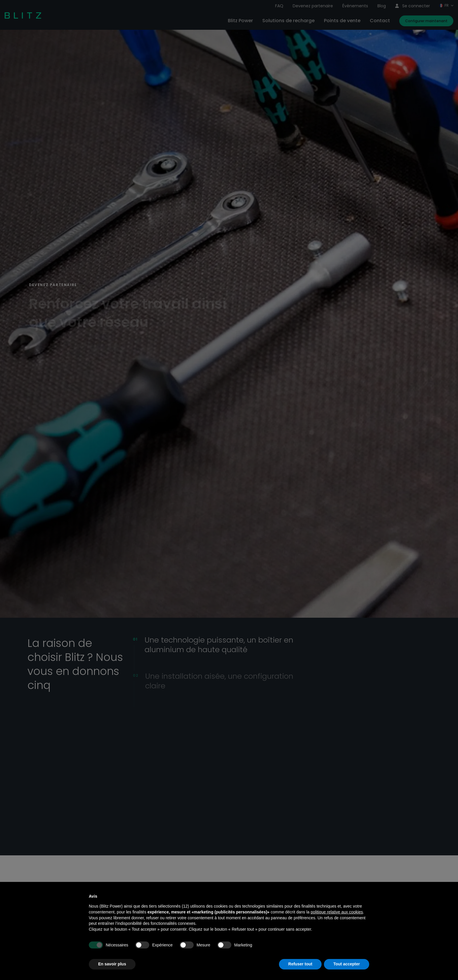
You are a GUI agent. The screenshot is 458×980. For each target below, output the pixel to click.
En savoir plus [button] (112, 964)
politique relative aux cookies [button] (337, 912)
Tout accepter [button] (347, 964)
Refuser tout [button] (300, 964)
